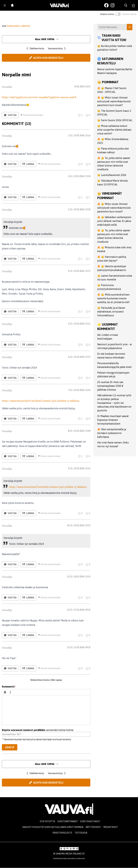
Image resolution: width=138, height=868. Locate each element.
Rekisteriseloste (62, 833)
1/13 (70, 135)
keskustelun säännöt (18, 26)
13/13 (70, 647)
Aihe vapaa (56, 680)
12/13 (70, 610)
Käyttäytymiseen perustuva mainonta (69, 858)
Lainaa (28, 164)
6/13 (70, 357)
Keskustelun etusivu (40, 680)
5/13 (70, 324)
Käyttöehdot (93, 827)
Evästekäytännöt (68, 821)
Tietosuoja (81, 833)
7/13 (70, 390)
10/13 (70, 525)
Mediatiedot (111, 827)
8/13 (70, 431)
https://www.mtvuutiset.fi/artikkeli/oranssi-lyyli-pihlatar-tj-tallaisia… (41, 401)
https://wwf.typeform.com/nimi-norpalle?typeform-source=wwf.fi (39, 97)
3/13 (70, 209)
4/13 (70, 271)
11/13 (70, 577)
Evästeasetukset (90, 821)
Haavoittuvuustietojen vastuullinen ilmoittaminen (53, 827)
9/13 (70, 468)
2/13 (70, 176)
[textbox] (46, 710)
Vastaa (10, 115)
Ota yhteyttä (47, 821)
